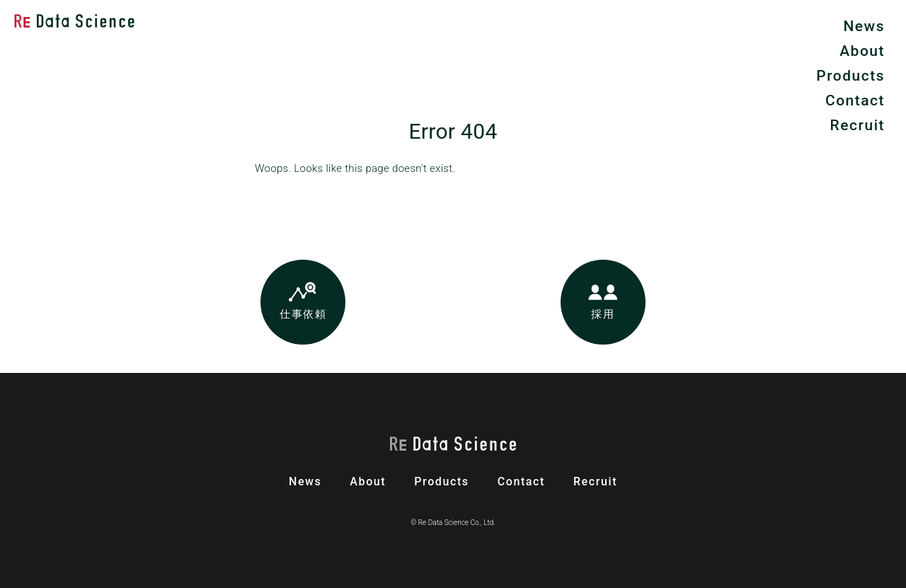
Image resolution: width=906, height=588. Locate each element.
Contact (855, 100)
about (368, 482)
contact (521, 482)
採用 (603, 314)
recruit (595, 482)
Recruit (858, 125)
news (305, 482)
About (862, 51)
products (441, 482)
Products (850, 76)
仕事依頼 (303, 314)
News (864, 26)
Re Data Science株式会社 (74, 21)
